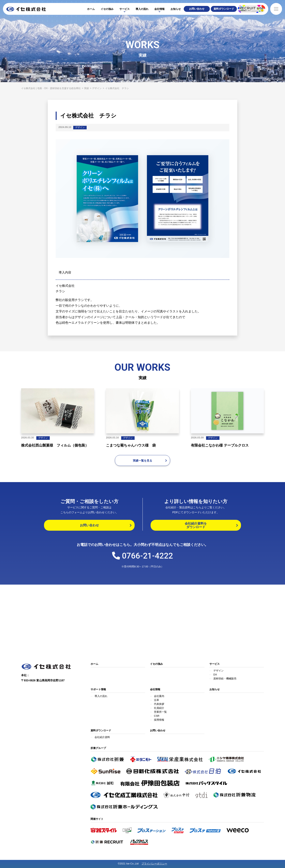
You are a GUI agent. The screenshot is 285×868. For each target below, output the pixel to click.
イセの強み (107, 9)
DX (215, 675)
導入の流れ (142, 9)
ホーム (91, 9)
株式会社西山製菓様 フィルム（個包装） (55, 445)
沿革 (157, 700)
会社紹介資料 (102, 737)
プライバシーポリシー (154, 864)
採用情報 (159, 720)
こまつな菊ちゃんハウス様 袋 (131, 445)
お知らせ (176, 9)
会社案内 (159, 696)
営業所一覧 (160, 712)
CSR (157, 716)
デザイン (80, 127)
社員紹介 (159, 708)
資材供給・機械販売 (225, 679)
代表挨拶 (159, 704)
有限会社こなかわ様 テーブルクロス (220, 445)
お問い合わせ (158, 731)
